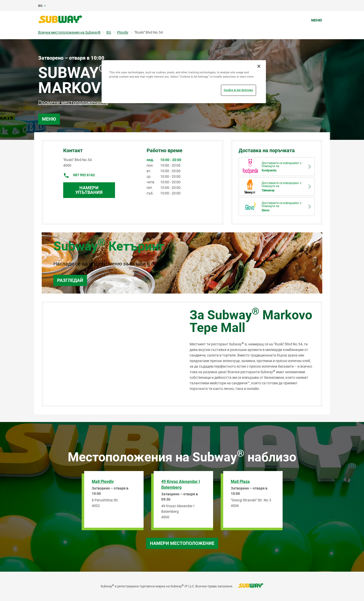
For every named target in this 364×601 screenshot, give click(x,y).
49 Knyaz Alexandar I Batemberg (181, 484)
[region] (184, 82)
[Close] (259, 66)
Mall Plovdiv (103, 482)
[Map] (110, 354)
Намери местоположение (182, 543)
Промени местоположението (73, 102)
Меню (317, 20)
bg (40, 6)
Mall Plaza (240, 482)
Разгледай (70, 280)
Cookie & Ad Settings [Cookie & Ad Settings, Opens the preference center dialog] (238, 90)
